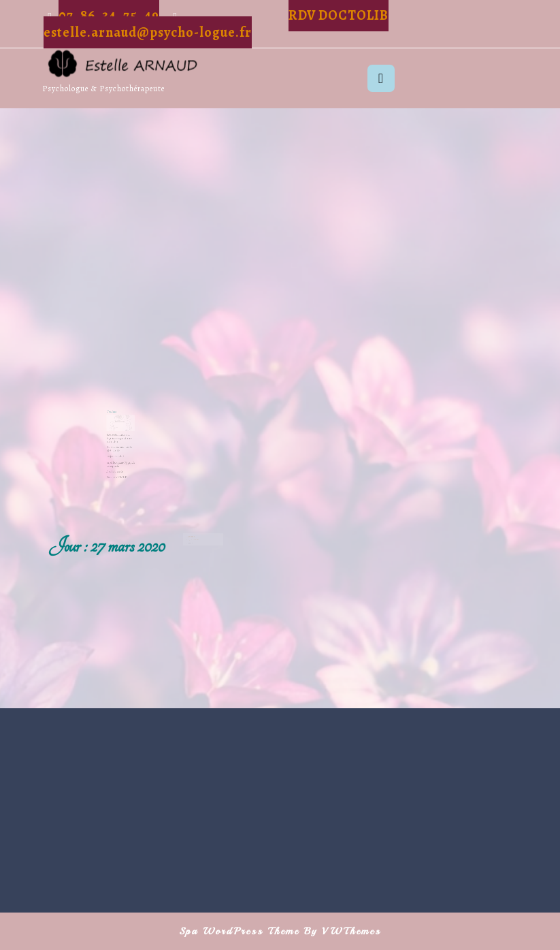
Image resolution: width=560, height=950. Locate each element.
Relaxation (191, 543)
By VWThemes (343, 931)
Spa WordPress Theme (239, 931)
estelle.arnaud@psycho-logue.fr (148, 32)
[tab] (381, 78)
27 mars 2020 (195, 546)
